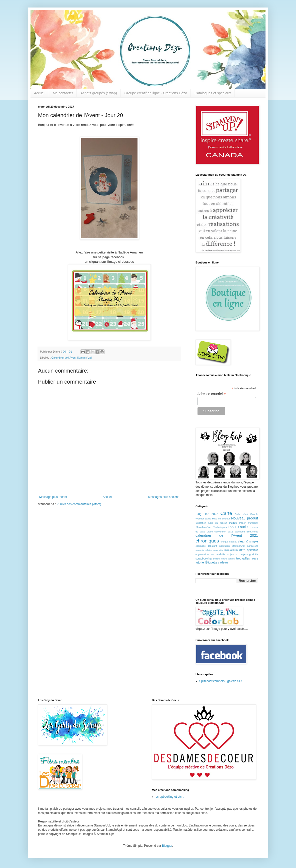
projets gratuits (249, 554)
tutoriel (200, 562)
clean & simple (248, 541)
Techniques (220, 527)
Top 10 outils (238, 527)
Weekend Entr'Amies (246, 532)
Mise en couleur (221, 519)
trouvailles (243, 558)
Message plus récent (53, 497)
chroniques (207, 541)
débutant (212, 546)
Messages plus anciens (164, 497)
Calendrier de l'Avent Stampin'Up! (72, 358)
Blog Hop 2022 (207, 514)
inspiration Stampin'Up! (232, 546)
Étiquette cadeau (216, 562)
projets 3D (232, 554)
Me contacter (63, 93)
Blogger (167, 846)
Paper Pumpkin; (249, 523)
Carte (226, 513)
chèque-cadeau (229, 542)
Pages (233, 523)
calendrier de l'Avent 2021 (227, 535)
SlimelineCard (204, 527)
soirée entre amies (224, 559)
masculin (218, 550)
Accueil (40, 93)
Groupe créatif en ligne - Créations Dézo (156, 93)
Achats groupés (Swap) (99, 93)
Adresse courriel (212, 394)
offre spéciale (249, 550)
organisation (202, 554)
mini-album (231, 550)
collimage (201, 546)
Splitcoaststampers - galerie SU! (221, 681)
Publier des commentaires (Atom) (79, 504)
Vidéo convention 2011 (220, 532)
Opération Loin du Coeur (211, 523)
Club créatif (241, 514)
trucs (255, 558)
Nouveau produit (244, 518)
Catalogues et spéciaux (213, 93)
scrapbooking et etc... (170, 797)
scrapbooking (203, 558)
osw (212, 554)
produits (220, 554)
